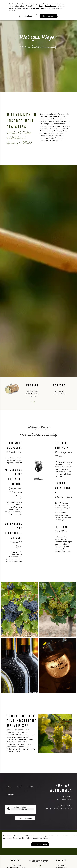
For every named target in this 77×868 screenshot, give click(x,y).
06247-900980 (33, 391)
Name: (9, 787)
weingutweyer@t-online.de (59, 809)
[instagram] (34, 402)
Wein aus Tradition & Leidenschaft (38, 47)
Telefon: (31, 787)
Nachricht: (10, 795)
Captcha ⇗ (10, 812)
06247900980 (16, 865)
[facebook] (31, 402)
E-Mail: (20, 787)
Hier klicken (22, 809)
